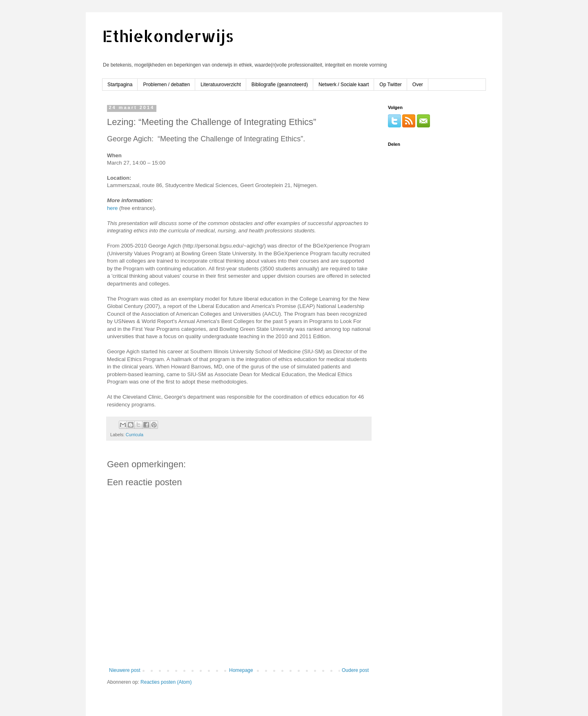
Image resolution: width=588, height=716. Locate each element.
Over (418, 85)
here (112, 208)
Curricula (135, 435)
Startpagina (120, 85)
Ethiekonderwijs (168, 36)
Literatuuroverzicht (221, 85)
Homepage (241, 670)
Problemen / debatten (166, 85)
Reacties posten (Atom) (166, 682)
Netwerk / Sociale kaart (344, 85)
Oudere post (355, 670)
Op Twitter (390, 85)
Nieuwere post (125, 670)
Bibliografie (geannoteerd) (280, 85)
